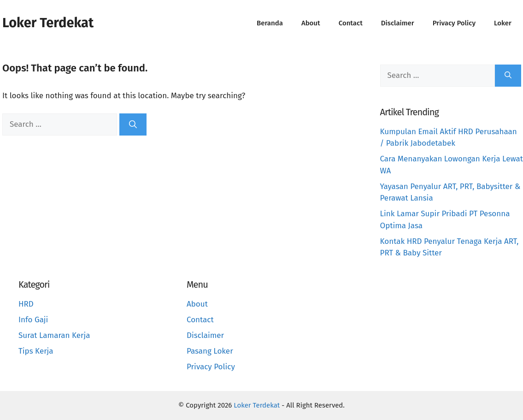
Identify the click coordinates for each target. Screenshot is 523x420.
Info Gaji (33, 320)
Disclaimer (398, 23)
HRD (26, 304)
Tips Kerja (36, 351)
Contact (351, 23)
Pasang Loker (210, 351)
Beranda (270, 23)
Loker (503, 23)
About (311, 23)
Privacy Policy (454, 23)
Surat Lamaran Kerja (54, 335)
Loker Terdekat (48, 23)
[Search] (133, 124)
